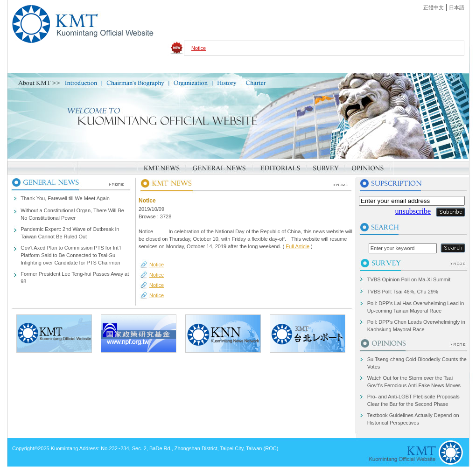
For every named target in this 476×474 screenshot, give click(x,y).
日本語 (457, 7)
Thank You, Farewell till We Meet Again (65, 198)
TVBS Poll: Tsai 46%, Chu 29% (403, 292)
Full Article (297, 246)
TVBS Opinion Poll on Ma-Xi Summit (409, 279)
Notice (199, 48)
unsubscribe (413, 211)
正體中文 (434, 7)
